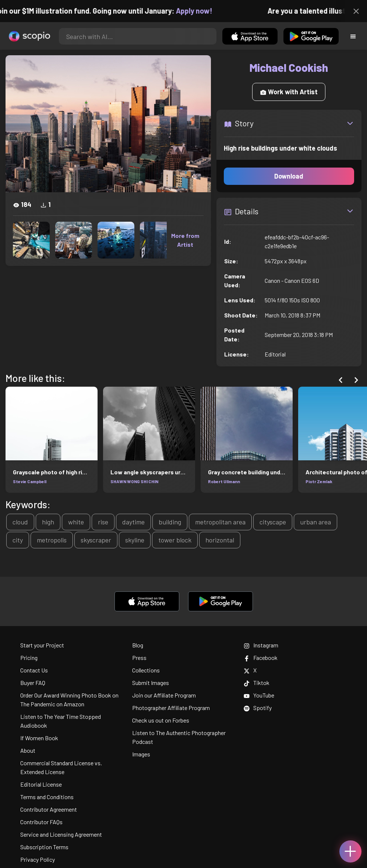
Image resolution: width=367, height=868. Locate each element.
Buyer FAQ (33, 683)
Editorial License (41, 784)
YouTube (259, 695)
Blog (138, 645)
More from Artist (185, 240)
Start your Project (42, 645)
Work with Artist (289, 92)
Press (139, 658)
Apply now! (199, 11)
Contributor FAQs (41, 822)
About (28, 750)
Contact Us (34, 670)
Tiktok (257, 683)
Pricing (29, 658)
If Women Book (39, 738)
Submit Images (151, 683)
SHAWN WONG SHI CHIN (134, 481)
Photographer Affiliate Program (171, 708)
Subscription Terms (44, 847)
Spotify (258, 708)
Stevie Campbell (30, 481)
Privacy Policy (38, 859)
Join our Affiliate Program (164, 695)
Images (141, 754)
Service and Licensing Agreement (61, 834)
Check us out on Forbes (161, 720)
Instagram (261, 645)
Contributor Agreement (49, 809)
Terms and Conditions (47, 797)
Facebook (261, 658)
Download (289, 176)
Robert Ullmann (224, 481)
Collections (146, 670)
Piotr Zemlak (319, 481)
